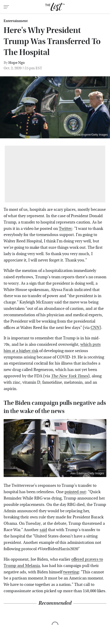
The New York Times (69, 376)
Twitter (66, 229)
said (43, 530)
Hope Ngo (17, 63)
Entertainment (16, 21)
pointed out (75, 492)
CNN (95, 328)
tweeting (71, 572)
